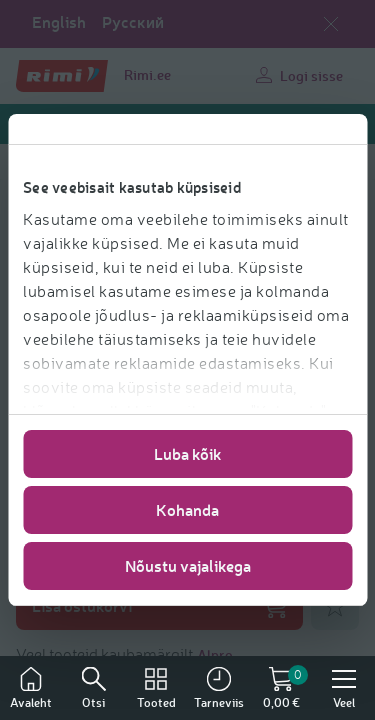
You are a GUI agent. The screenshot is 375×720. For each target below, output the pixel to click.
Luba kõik (188, 453)
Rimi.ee (147, 74)
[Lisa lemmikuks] (335, 606)
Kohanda (187, 509)
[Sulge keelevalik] (331, 24)
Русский (133, 22)
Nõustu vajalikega (188, 565)
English (59, 22)
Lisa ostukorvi (159, 606)
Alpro (215, 654)
